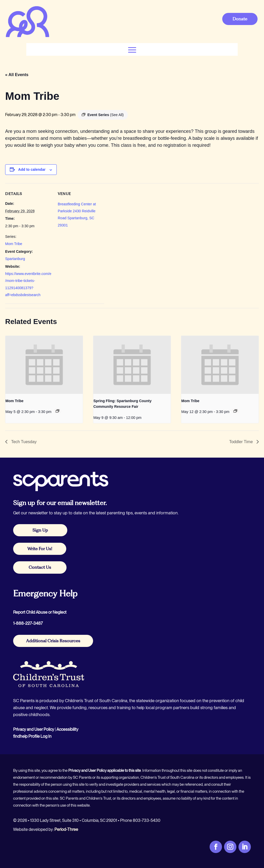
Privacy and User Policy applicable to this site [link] (105, 770)
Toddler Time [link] (242, 442)
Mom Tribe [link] (14, 244)
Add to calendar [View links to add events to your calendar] (32, 169)
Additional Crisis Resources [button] (53, 641)
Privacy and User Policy (34, 729)
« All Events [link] (17, 75)
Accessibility (67, 729)
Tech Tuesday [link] (23, 442)
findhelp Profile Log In (32, 736)
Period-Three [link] (66, 829)
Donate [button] (240, 19)
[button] (132, 49)
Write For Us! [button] (40, 549)
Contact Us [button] (40, 567)
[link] (27, 36)
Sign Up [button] (40, 530)
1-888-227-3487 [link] (28, 623)
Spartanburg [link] (15, 259)
